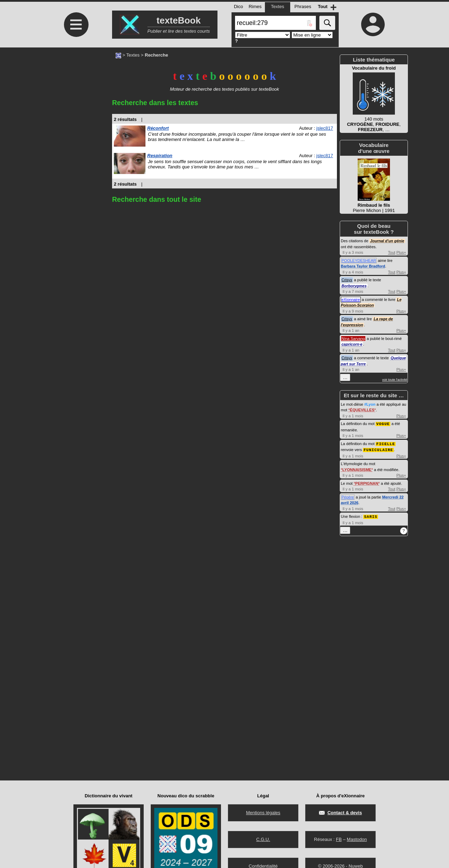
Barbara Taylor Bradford (363, 266)
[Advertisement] (75, 106)
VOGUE (383, 423)
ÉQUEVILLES (362, 410)
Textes (133, 55)
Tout (392, 252)
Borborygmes (354, 286)
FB (339, 839)
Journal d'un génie (387, 241)
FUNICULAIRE (378, 449)
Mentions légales (263, 813)
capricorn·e (352, 344)
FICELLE (386, 443)
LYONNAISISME (357, 469)
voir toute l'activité (395, 380)
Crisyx (347, 280)
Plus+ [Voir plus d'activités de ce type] (401, 252)
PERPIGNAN (367, 482)
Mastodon (357, 839)
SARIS (371, 515)
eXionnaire (351, 300)
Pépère (348, 496)
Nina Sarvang (353, 339)
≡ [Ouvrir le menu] (76, 25)
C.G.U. (263, 839)
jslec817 (325, 128)
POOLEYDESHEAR (359, 261)
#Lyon (370, 404)
